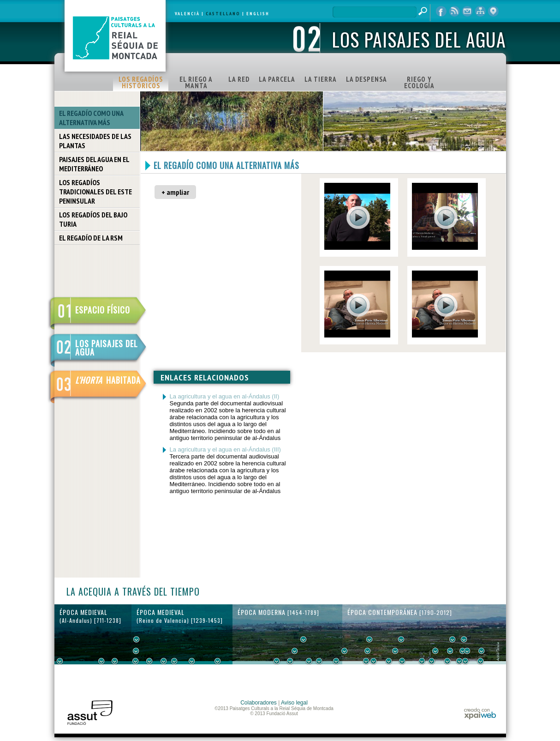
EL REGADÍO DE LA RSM (91, 238)
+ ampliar (175, 192)
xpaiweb (480, 714)
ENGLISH (258, 14)
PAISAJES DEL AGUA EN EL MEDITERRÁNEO (94, 164)
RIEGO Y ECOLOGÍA (419, 82)
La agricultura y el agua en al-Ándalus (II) (225, 396)
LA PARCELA (277, 79)
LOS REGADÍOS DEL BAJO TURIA (93, 219)
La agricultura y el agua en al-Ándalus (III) (225, 449)
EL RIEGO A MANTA (196, 82)
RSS (454, 12)
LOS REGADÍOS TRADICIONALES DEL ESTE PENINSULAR (95, 192)
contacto (467, 12)
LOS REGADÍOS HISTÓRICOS (141, 82)
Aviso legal (294, 703)
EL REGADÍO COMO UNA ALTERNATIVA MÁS (91, 118)
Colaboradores (259, 703)
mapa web (480, 12)
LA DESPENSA (366, 79)
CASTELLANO (223, 14)
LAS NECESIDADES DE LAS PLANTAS (95, 141)
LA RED (239, 79)
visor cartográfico (493, 12)
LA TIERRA (321, 79)
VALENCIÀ (187, 14)
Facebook (441, 12)
